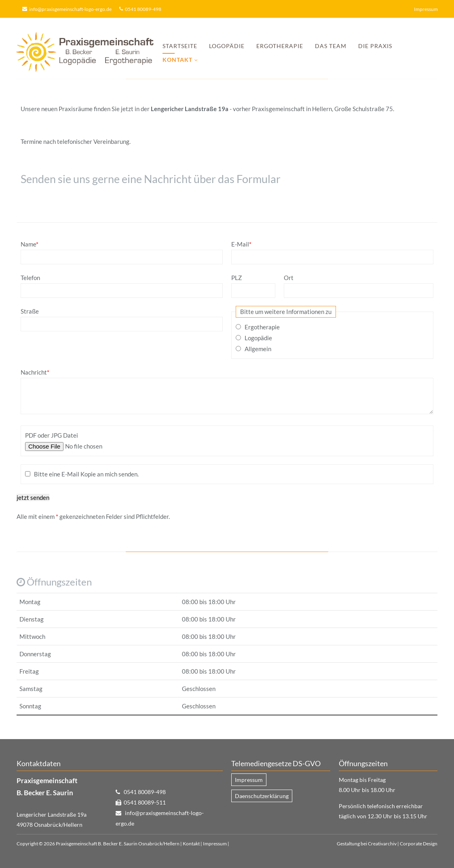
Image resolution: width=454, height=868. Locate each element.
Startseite (180, 46)
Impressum (426, 9)
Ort (289, 278)
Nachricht (35, 372)
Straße (30, 311)
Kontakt (191, 844)
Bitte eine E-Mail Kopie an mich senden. (86, 474)
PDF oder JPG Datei (52, 435)
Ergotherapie (280, 46)
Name (30, 244)
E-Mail (241, 244)
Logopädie (227, 46)
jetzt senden (33, 497)
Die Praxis (375, 46)
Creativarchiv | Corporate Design (403, 844)
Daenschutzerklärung (262, 796)
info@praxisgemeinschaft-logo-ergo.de (70, 9)
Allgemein (258, 349)
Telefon (30, 278)
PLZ (237, 278)
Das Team (331, 46)
